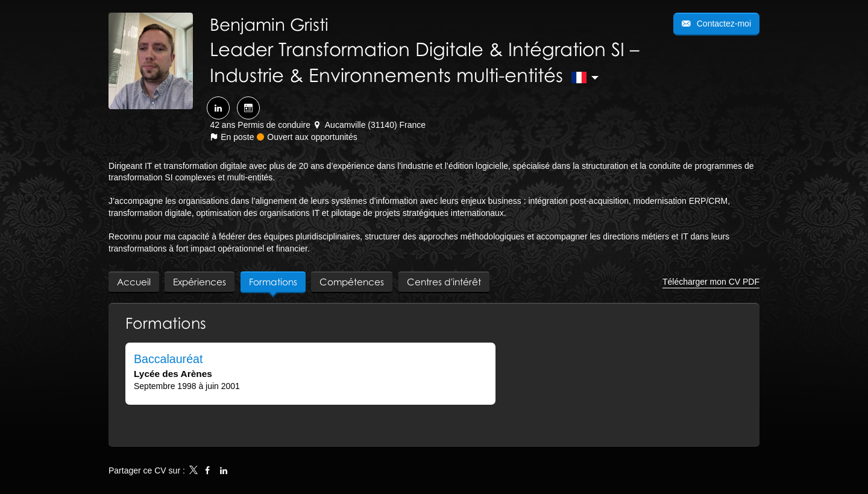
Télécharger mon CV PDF (711, 282)
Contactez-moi (723, 24)
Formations (166, 323)
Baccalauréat (168, 359)
